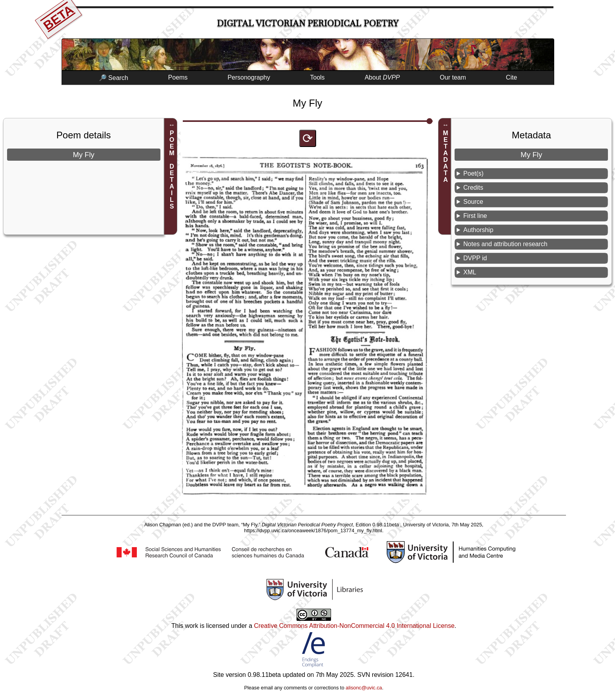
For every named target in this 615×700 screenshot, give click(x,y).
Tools (318, 77)
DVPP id (475, 258)
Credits (473, 188)
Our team (453, 77)
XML (470, 272)
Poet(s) (473, 173)
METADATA (446, 156)
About (382, 77)
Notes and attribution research (505, 244)
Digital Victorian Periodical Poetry (308, 23)
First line (475, 216)
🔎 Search (114, 78)
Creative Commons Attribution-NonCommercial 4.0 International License (354, 626)
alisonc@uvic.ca (364, 688)
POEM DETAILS (172, 170)
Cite (511, 77)
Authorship (478, 230)
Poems (178, 77)
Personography (249, 77)
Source (473, 202)
